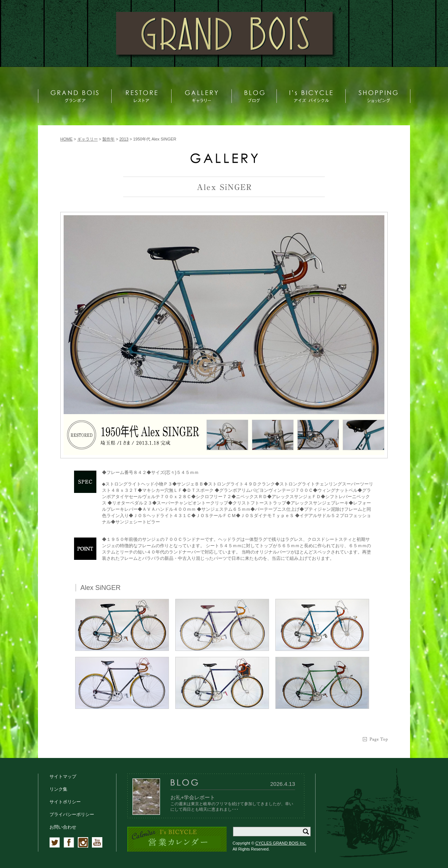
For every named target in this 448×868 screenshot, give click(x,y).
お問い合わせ (63, 827)
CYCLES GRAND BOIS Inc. (281, 843)
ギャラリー (88, 139)
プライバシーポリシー (72, 814)
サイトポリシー (65, 802)
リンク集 (58, 789)
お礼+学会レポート (193, 797)
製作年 (108, 139)
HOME (66, 139)
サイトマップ (63, 777)
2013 (124, 139)
